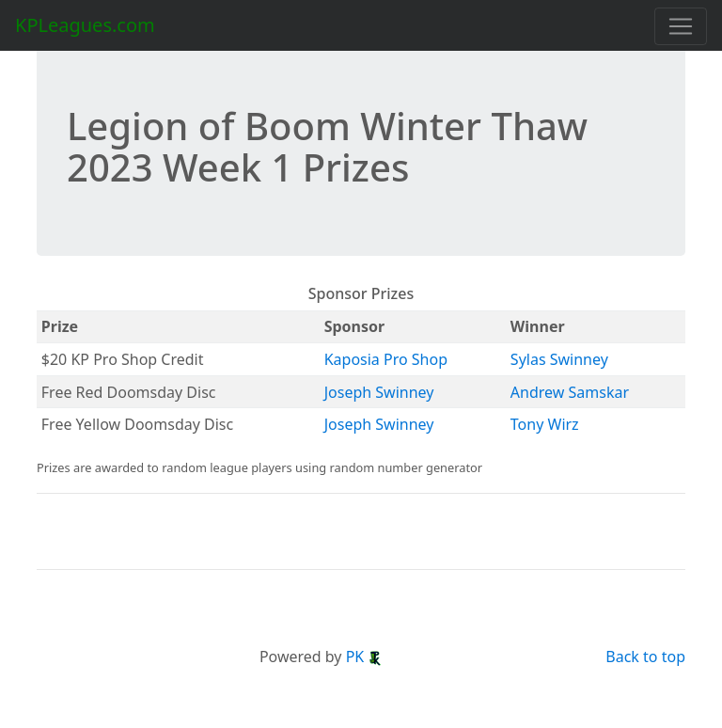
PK (365, 657)
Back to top (645, 657)
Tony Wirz (545, 424)
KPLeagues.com (85, 25)
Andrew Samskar (570, 392)
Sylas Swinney (559, 359)
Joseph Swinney (379, 392)
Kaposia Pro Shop (386, 359)
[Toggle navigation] (681, 26)
